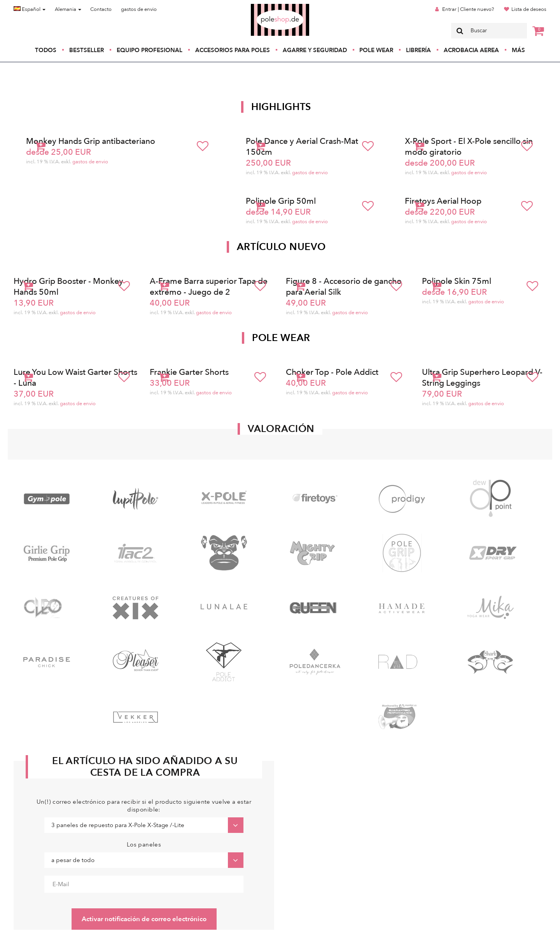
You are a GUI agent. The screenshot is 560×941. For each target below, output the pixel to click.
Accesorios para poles (233, 50)
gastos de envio (139, 9)
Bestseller (87, 50)
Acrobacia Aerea (471, 50)
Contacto (101, 9)
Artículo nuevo (281, 247)
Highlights (281, 107)
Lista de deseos (529, 9)
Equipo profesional (150, 50)
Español (30, 9)
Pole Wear (376, 50)
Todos (46, 50)
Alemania (68, 9)
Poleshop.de (262, 6)
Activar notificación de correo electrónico (144, 919)
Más (518, 50)
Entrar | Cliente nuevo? (468, 9)
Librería (418, 50)
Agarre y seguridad (315, 50)
